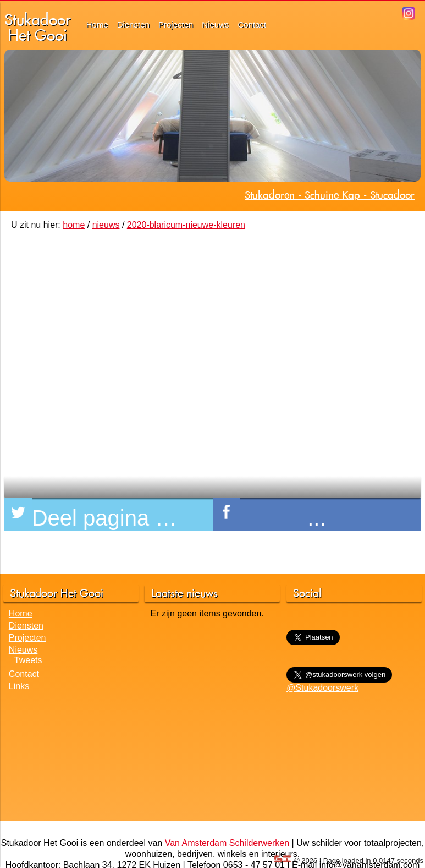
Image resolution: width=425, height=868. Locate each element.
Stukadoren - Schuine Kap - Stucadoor (330, 195)
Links (19, 686)
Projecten (176, 24)
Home (97, 24)
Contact (252, 24)
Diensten (133, 24)
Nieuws (215, 24)
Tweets (28, 660)
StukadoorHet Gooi (38, 27)
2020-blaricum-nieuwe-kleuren (186, 225)
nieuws (106, 225)
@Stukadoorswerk (322, 688)
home (74, 225)
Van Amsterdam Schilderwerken (227, 843)
